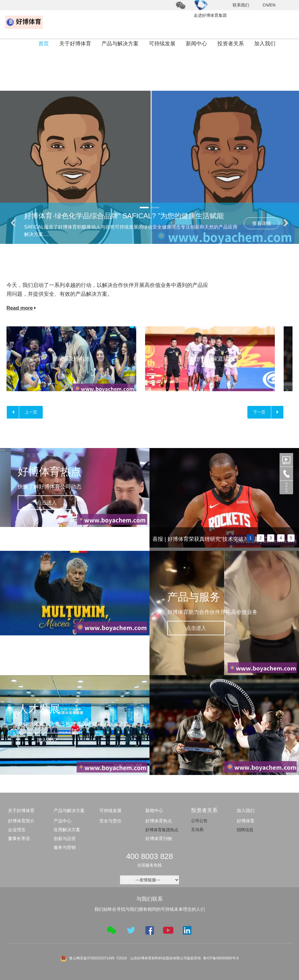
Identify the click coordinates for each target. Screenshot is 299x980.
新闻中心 (196, 44)
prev (157, 500)
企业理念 (17, 830)
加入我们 (265, 44)
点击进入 (50, 503)
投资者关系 (231, 44)
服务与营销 (65, 848)
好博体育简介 (21, 821)
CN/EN (269, 5)
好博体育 (246, 821)
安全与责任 (110, 821)
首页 (44, 44)
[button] (144, 208)
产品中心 (63, 821)
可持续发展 (162, 44)
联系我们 (241, 5)
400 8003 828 (149, 857)
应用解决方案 (67, 830)
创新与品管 (65, 839)
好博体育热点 (159, 821)
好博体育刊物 (159, 839)
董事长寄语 (19, 839)
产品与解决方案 (120, 44)
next (292, 500)
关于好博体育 (75, 44)
